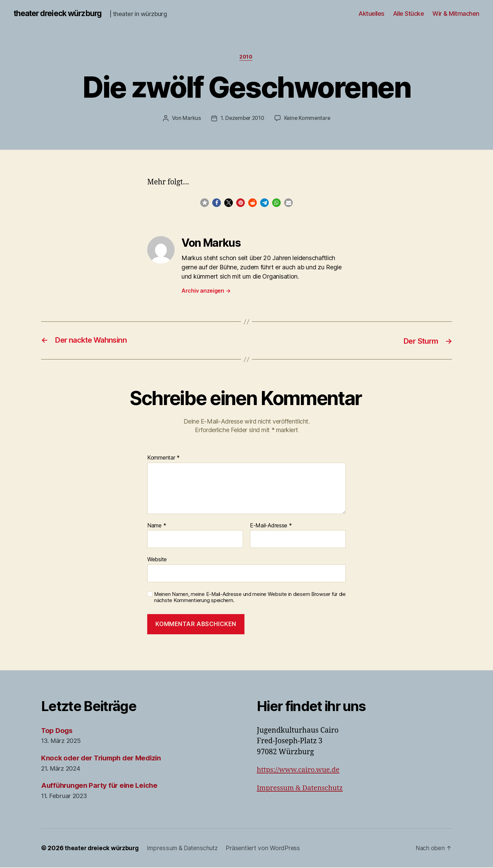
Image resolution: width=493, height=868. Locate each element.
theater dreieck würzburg (61, 14)
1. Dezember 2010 (242, 119)
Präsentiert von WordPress (266, 849)
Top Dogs (58, 731)
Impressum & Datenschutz (302, 789)
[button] (205, 204)
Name (157, 526)
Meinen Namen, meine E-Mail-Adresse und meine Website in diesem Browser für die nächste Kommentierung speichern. (250, 598)
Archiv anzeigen (206, 292)
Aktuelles (371, 14)
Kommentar (163, 459)
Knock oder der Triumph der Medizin (104, 759)
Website (157, 560)
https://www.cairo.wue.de (300, 771)
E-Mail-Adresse (271, 526)
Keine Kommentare (308, 119)
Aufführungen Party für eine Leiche (102, 786)
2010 (246, 58)
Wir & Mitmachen (456, 14)
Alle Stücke (409, 14)
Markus (190, 119)
